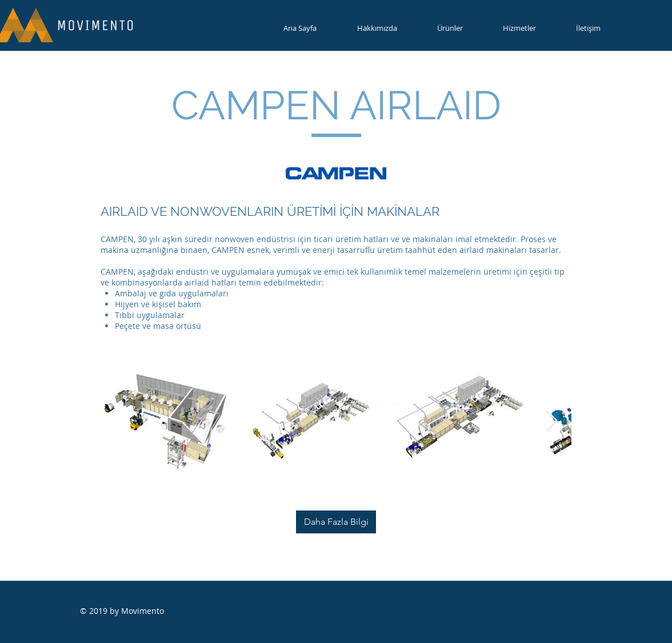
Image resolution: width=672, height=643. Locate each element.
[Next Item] (552, 421)
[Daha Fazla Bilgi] (336, 522)
